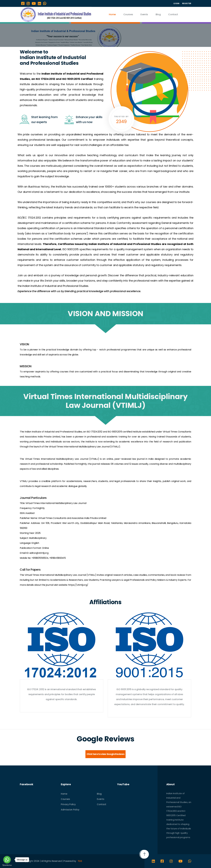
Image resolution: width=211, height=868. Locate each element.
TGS (80, 861)
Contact (173, 14)
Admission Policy (70, 810)
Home (112, 14)
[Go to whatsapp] (7, 860)
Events (144, 14)
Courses (128, 14)
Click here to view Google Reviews (105, 754)
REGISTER (187, 3)
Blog (158, 14)
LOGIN (176, 3)
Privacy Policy (68, 804)
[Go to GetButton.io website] (7, 865)
